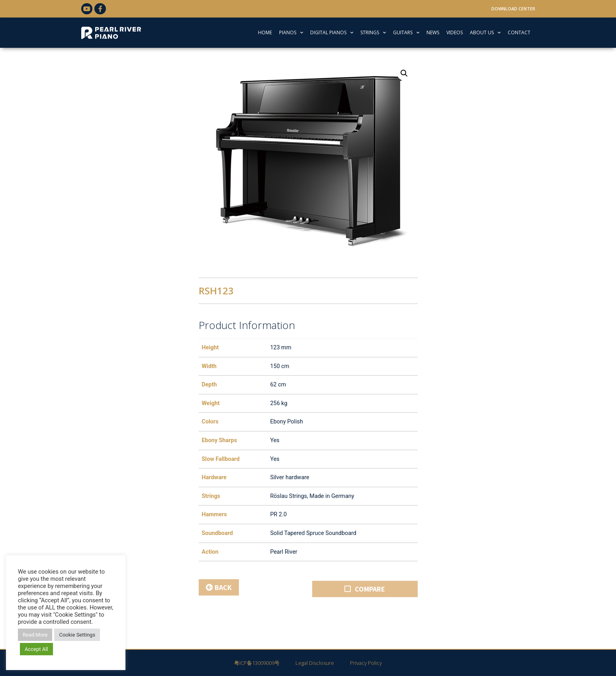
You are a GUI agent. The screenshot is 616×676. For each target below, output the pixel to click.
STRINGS (373, 33)
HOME (265, 32)
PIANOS (291, 33)
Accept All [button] (36, 649)
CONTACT (519, 32)
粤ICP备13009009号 (257, 663)
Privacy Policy (366, 663)
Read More (35, 635)
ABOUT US (485, 33)
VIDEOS (455, 32)
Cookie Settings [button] (77, 635)
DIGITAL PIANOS (332, 33)
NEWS (433, 32)
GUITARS (406, 33)
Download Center (513, 9)
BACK (219, 587)
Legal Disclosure (315, 663)
